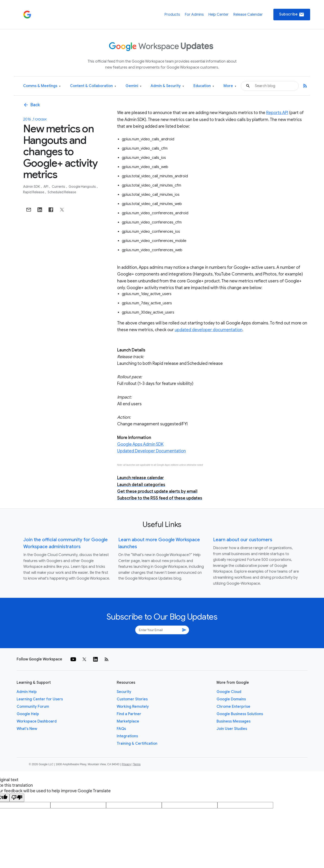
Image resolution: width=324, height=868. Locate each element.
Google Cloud (229, 692)
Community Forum (33, 707)
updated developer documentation (209, 330)
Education (204, 86)
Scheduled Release (62, 192)
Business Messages (234, 721)
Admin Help (27, 692)
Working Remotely (133, 707)
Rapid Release (34, 192)
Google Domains (231, 699)
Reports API (277, 113)
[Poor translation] (17, 798)
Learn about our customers (243, 540)
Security (124, 692)
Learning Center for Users (40, 699)
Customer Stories (132, 699)
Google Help (28, 714)
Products (172, 15)
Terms (137, 764)
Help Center (218, 15)
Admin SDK (32, 187)
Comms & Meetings (42, 86)
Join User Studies (232, 729)
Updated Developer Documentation (151, 451)
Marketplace (128, 721)
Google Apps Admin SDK (140, 444)
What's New (27, 729)
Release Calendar (248, 15)
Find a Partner (129, 714)
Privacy (126, 764)
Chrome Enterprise (233, 707)
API (46, 187)
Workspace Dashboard (37, 721)
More (230, 86)
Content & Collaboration (93, 86)
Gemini (133, 86)
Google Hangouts (83, 187)
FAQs (121, 729)
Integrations (127, 736)
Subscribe (292, 15)
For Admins (194, 15)
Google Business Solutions (240, 714)
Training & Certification (137, 744)
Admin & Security (167, 86)
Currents (59, 187)
